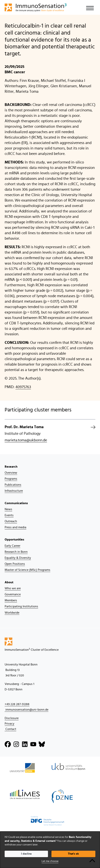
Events (9, 515)
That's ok (73, 854)
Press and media (15, 527)
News (8, 509)
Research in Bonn (16, 552)
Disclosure (12, 718)
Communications (16, 503)
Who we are (13, 588)
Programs (11, 479)
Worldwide (12, 613)
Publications (13, 485)
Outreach (11, 521)
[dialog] (50, 850)
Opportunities (14, 540)
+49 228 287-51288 (17, 704)
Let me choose (50, 861)
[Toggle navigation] (90, 8)
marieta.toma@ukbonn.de (26, 440)
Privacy (9, 724)
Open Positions (15, 564)
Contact (10, 729)
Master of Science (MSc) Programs (27, 570)
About (9, 582)
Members (11, 600)
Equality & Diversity (18, 558)
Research (11, 467)
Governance (13, 594)
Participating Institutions (21, 606)
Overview (11, 473)
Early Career (12, 546)
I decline (26, 854)
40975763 (23, 387)
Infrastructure (14, 491)
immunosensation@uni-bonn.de (26, 710)
